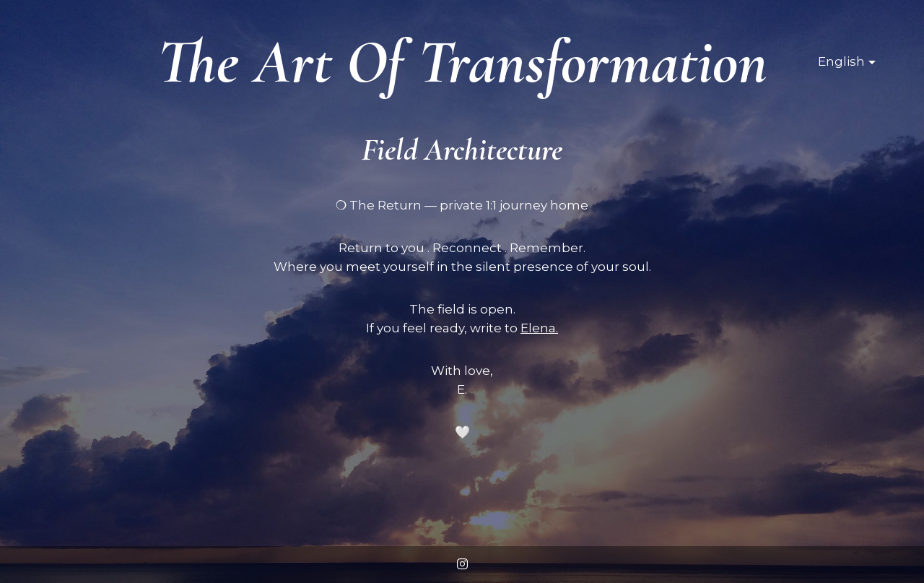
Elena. (539, 328)
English (841, 61)
